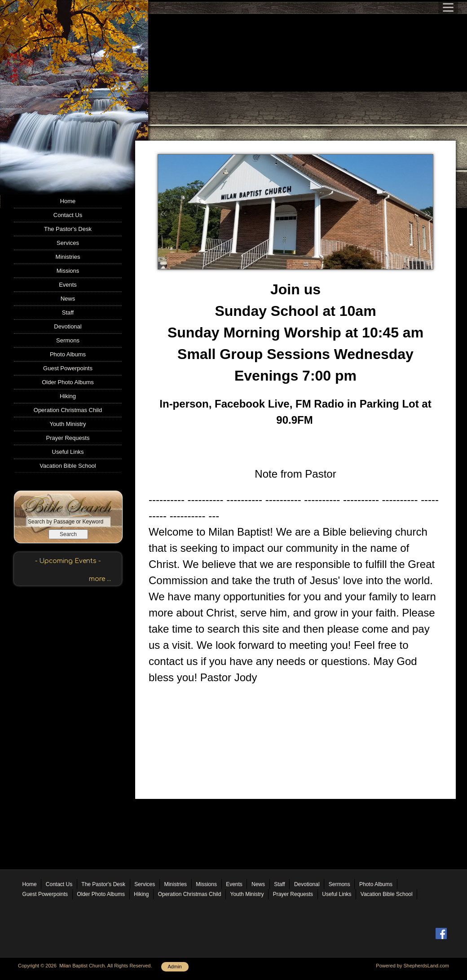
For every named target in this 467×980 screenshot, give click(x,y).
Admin (175, 967)
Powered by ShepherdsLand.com (412, 966)
